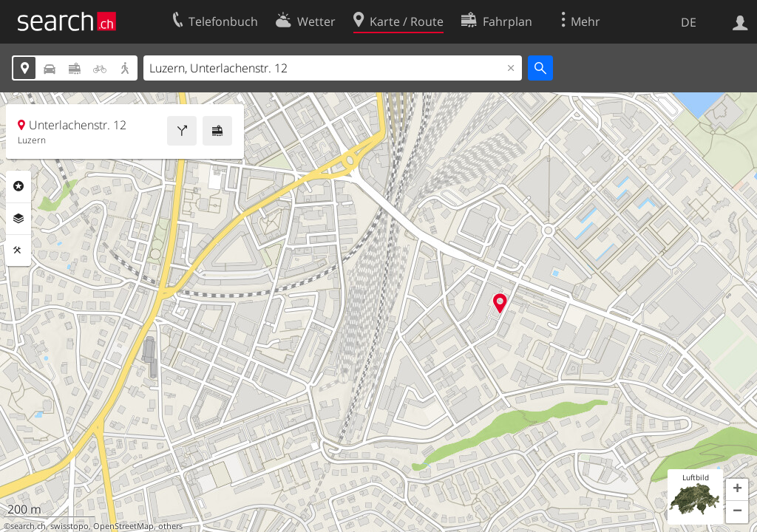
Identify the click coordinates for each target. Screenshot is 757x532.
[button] (737, 490)
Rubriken (18, 186)
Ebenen (18, 219)
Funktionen (18, 250)
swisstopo (69, 526)
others (170, 526)
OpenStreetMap (123, 526)
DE (689, 22)
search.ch (28, 526)
